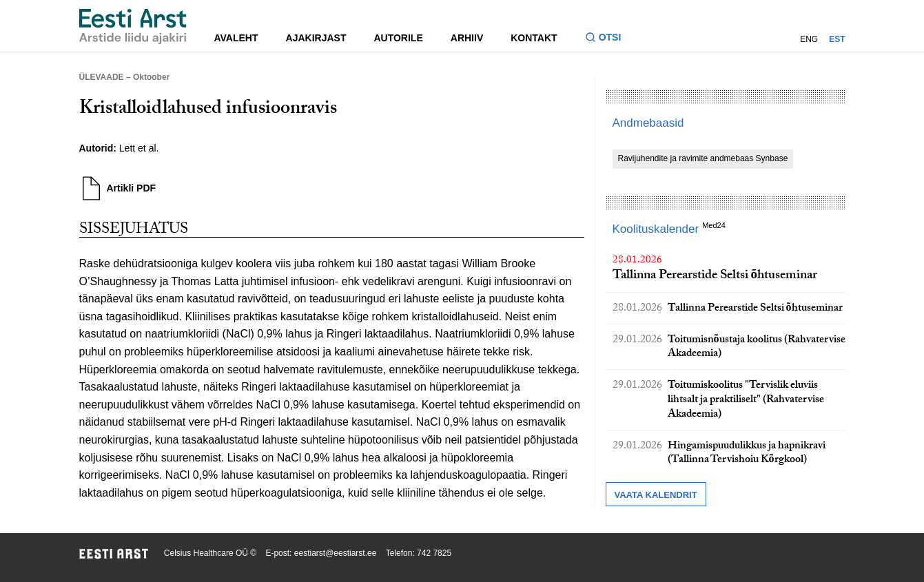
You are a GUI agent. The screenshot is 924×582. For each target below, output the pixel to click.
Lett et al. (139, 148)
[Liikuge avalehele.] (133, 27)
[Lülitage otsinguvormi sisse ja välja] (609, 39)
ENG (809, 39)
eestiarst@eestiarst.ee (336, 553)
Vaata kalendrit (656, 495)
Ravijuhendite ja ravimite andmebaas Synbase (703, 158)
